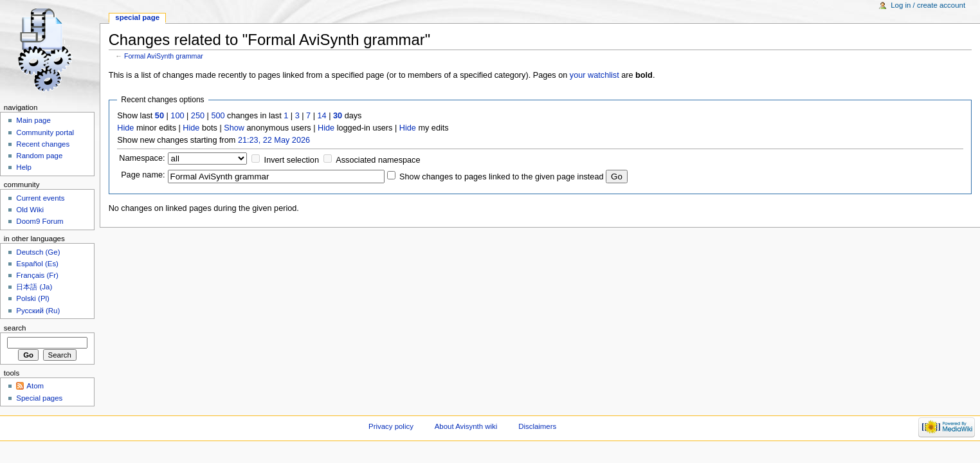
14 (322, 116)
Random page (39, 156)
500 (218, 116)
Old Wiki (30, 210)
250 (198, 116)
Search (15, 328)
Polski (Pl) (33, 298)
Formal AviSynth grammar (164, 56)
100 (177, 116)
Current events (40, 198)
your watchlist (594, 75)
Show (234, 128)
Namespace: (142, 158)
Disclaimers (537, 426)
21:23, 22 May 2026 (274, 140)
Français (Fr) (37, 275)
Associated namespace (378, 160)
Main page (33, 120)
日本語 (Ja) (34, 287)
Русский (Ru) (38, 311)
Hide (125, 128)
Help (24, 167)
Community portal (45, 132)
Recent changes (43, 144)
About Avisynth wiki (466, 426)
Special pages (39, 398)
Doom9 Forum (40, 221)
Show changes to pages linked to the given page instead (501, 177)
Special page (137, 17)
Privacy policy (391, 426)
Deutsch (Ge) (38, 252)
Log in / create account (928, 5)
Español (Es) (37, 264)
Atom (35, 386)
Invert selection (292, 160)
